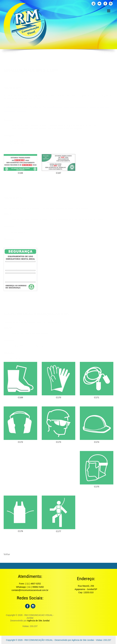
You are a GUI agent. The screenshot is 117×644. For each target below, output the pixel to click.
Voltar (7, 556)
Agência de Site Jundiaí (38, 621)
